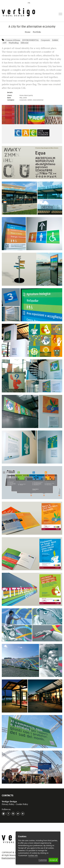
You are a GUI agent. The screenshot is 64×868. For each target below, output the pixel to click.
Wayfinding (14, 43)
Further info (33, 855)
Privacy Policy (8, 804)
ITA (29, 3)
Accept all (53, 860)
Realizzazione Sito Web (12, 858)
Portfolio (37, 32)
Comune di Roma (13, 40)
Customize (43, 860)
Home (28, 32)
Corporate (45, 40)
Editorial (24, 43)
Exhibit (55, 40)
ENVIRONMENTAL (31, 40)
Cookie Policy (22, 804)
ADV (5, 43)
